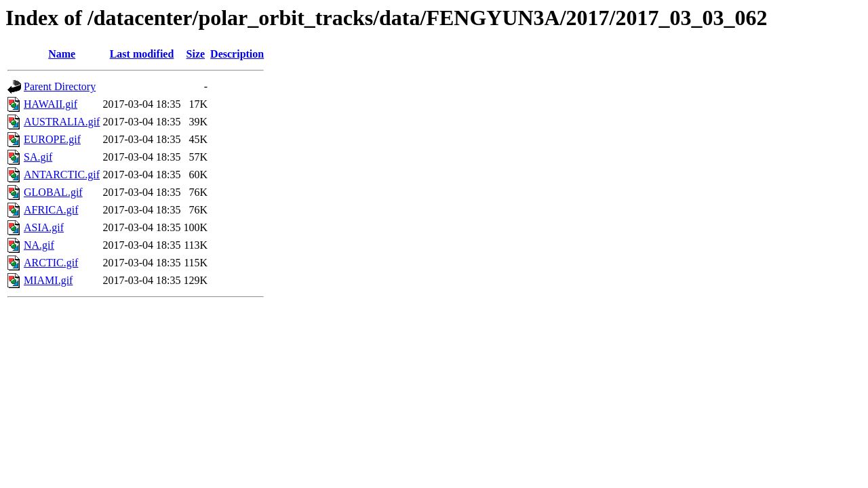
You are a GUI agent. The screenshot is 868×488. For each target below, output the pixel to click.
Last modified (142, 54)
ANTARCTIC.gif (62, 175)
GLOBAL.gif (53, 192)
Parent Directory (60, 86)
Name (62, 54)
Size (196, 54)
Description (237, 54)
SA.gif (38, 157)
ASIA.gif (44, 227)
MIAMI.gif (48, 280)
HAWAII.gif (51, 104)
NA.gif (39, 245)
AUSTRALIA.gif (62, 122)
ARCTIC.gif (51, 263)
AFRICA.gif (51, 210)
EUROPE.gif (52, 139)
